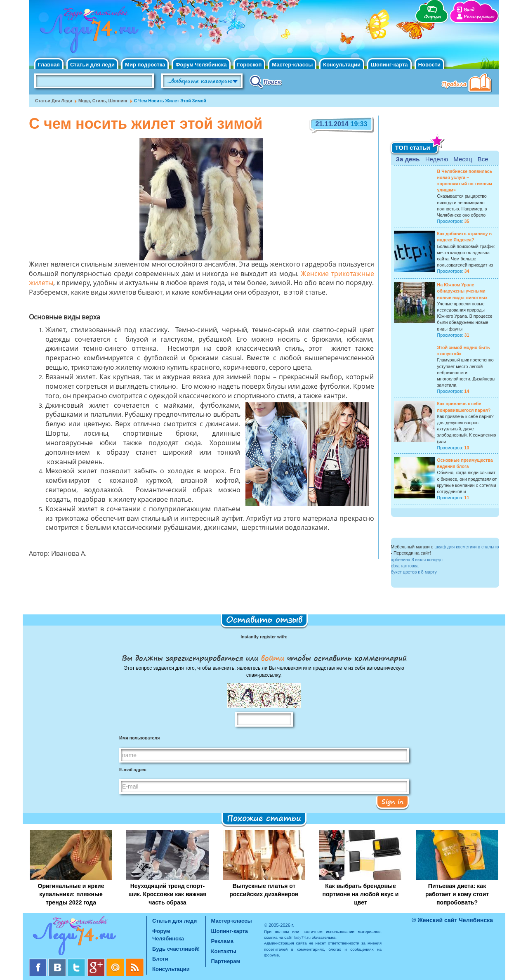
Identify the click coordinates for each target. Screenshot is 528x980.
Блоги (160, 959)
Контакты (224, 951)
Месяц (463, 159)
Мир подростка (145, 65)
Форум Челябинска (201, 65)
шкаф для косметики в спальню (467, 547)
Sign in (392, 801)
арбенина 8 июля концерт (417, 560)
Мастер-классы (292, 65)
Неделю (437, 159)
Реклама (222, 941)
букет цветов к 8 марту (414, 572)
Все (483, 159)
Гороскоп (250, 65)
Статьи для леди (92, 65)
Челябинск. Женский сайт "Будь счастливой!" (87, 32)
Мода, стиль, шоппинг (103, 101)
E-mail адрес (133, 770)
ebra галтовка (405, 566)
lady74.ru (302, 937)
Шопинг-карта (389, 65)
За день (408, 159)
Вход (469, 10)
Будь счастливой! (176, 949)
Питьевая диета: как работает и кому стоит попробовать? (457, 894)
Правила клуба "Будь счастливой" (468, 84)
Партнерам (226, 961)
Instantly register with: (264, 637)
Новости (430, 65)
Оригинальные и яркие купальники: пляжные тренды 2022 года (71, 894)
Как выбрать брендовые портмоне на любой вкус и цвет (361, 894)
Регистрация (479, 17)
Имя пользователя (139, 738)
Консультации (342, 65)
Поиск (266, 81)
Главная (49, 65)
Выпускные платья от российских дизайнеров (264, 890)
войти (273, 658)
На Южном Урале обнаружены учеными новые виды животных (463, 291)
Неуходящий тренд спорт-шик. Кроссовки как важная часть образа (168, 894)
